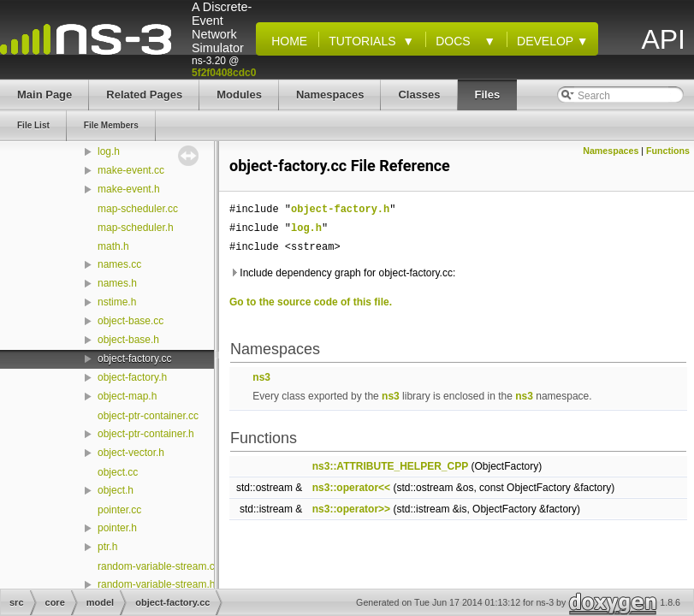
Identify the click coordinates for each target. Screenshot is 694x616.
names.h (117, 283)
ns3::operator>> (351, 509)
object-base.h (128, 340)
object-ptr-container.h (146, 434)
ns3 (261, 377)
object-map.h (127, 396)
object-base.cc (130, 321)
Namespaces (611, 151)
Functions (668, 151)
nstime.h (117, 302)
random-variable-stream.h (156, 584)
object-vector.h (131, 453)
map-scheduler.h (136, 228)
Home (286, 41)
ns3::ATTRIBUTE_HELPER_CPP (390, 466)
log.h (109, 151)
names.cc (119, 264)
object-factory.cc (134, 358)
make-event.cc (131, 170)
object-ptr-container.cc (148, 416)
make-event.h (129, 189)
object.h (116, 490)
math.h (113, 246)
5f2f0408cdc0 (224, 73)
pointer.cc (119, 510)
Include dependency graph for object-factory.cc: (342, 273)
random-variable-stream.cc (159, 566)
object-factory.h (132, 377)
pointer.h (117, 528)
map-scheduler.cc (138, 209)
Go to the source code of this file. (311, 302)
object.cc (118, 472)
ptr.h (107, 547)
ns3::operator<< (351, 488)
